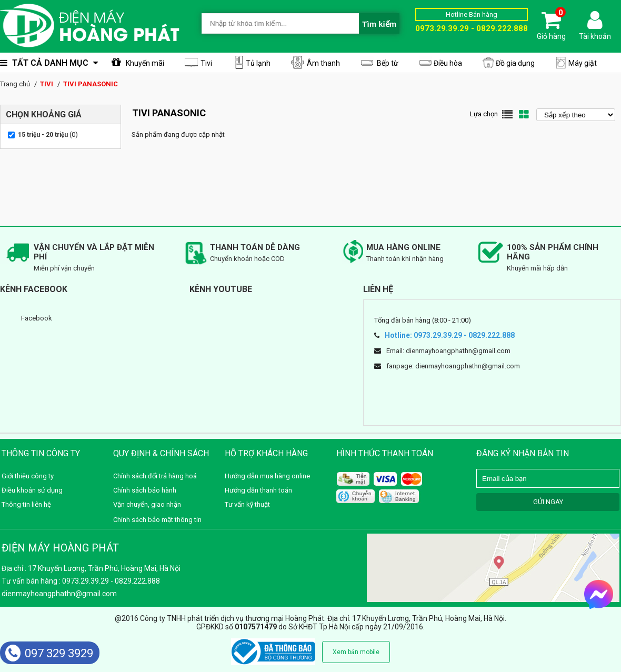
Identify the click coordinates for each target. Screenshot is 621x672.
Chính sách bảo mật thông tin (157, 520)
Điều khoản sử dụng (32, 490)
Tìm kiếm (379, 24)
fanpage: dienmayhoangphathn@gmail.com (453, 366)
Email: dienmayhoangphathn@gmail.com (448, 351)
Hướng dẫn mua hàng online (267, 476)
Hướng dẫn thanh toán (258, 490)
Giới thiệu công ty (28, 476)
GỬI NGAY (548, 502)
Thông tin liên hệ (26, 504)
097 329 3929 (49, 653)
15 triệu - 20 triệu (43, 135)
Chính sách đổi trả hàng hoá (155, 476)
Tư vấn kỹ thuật (247, 504)
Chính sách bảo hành (145, 490)
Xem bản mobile (356, 652)
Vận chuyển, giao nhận (147, 504)
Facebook (37, 318)
